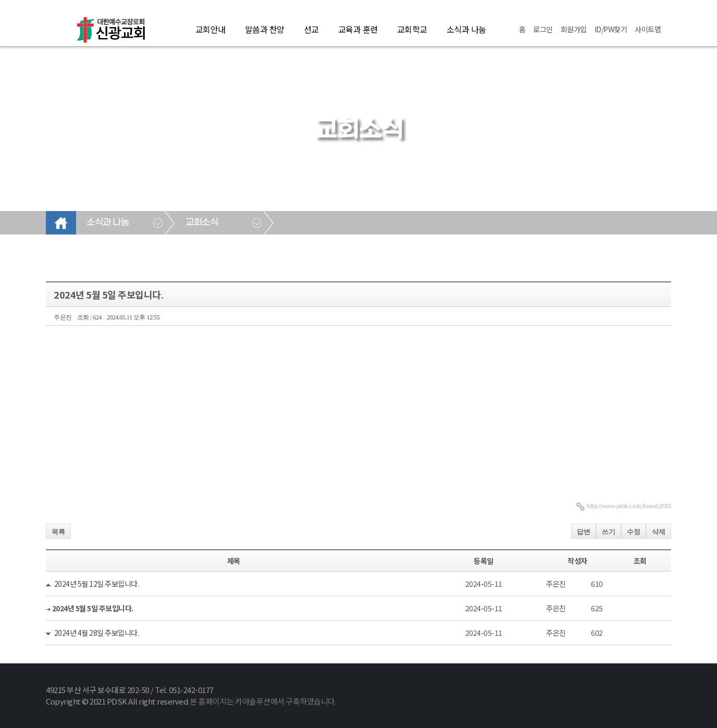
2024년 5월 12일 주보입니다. (97, 584)
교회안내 (211, 29)
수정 (634, 532)
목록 (58, 532)
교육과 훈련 (358, 29)
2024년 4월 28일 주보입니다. (97, 633)
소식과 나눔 (466, 29)
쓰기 (609, 532)
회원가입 (574, 29)
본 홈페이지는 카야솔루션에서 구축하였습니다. (263, 701)
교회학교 (412, 29)
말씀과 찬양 (265, 29)
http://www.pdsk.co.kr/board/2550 (629, 505)
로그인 (543, 29)
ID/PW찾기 (611, 29)
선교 (311, 29)
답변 (584, 532)
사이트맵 (648, 29)
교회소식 (202, 223)
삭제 (659, 532)
